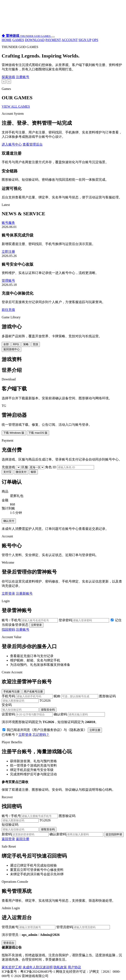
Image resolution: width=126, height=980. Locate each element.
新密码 (25, 834)
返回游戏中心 (11, 349)
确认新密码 (76, 834)
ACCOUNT (70, 40)
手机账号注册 (11, 692)
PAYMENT (53, 40)
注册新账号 (24, 593)
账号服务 (8, 223)
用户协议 (74, 967)
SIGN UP (85, 40)
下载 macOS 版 (38, 433)
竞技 (36, 344)
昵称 (76, 696)
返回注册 (23, 839)
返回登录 (8, 839)
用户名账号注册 (33, 692)
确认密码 (79, 714)
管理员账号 (29, 927)
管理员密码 (83, 927)
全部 (6, 344)
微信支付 (21, 472)
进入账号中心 (12, 144)
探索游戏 (8, 77)
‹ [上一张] (4, 82)
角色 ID (70, 467)
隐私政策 (60, 967)
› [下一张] (9, 82)
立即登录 (8, 593)
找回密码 (8, 629)
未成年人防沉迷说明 (38, 967)
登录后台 (9, 943)
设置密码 (28, 714)
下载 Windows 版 (14, 433)
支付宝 (7, 472)
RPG (16, 344)
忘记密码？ (41, 735)
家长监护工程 (12, 967)
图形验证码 (63, 699)
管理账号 (8, 281)
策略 (26, 344)
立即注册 (8, 252)
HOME (7, 40)
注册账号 (23, 77)
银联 (33, 472)
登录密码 (84, 620)
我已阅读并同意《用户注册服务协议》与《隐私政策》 (45, 730)
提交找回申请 (114, 834)
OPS (95, 40)
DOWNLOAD (35, 40)
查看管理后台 (33, 144)
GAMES (18, 40)
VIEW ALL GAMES (16, 106)
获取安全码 (48, 710)
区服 (33, 467)
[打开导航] (53, 37)
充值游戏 (11, 467)
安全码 (63, 708)
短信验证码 (63, 827)
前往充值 (8, 310)
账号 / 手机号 (30, 620)
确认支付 (9, 521)
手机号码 (28, 696)
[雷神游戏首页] (27, 36)
